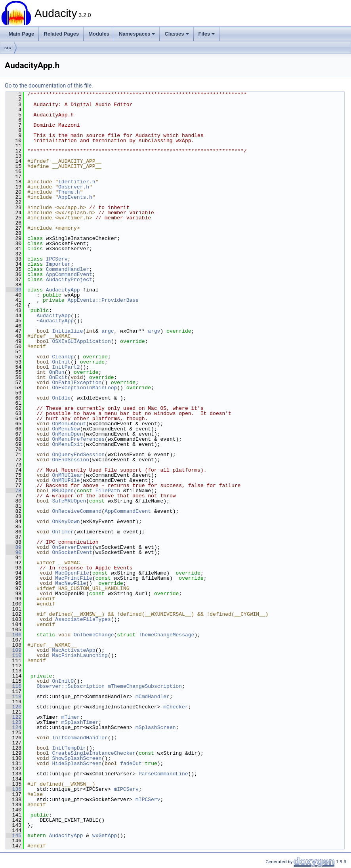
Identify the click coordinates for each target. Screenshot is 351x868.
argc (108, 331)
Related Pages (61, 34)
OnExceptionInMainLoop (84, 388)
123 (14, 722)
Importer (58, 264)
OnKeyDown (66, 522)
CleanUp (63, 357)
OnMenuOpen (67, 434)
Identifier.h (77, 182)
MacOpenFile (72, 573)
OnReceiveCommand (77, 511)
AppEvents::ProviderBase (103, 300)
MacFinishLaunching (80, 655)
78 (14, 491)
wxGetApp (105, 836)
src (8, 48)
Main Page (21, 34)
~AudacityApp (55, 321)
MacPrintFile (74, 578)
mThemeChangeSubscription (145, 686)
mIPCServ (126, 789)
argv (154, 331)
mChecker (175, 707)
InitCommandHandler (80, 738)
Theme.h (69, 192)
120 (14, 707)
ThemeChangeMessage (166, 635)
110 (14, 655)
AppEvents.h (75, 197)
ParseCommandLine (163, 774)
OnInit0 (63, 681)
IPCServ (57, 259)
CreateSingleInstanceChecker (94, 753)
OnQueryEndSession (78, 455)
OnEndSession (71, 460)
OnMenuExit (67, 444)
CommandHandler (68, 269)
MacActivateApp (73, 650)
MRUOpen (63, 491)
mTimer (71, 717)
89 (14, 547)
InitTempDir (69, 748)
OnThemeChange (94, 635)
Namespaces (137, 34)
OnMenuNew (66, 429)
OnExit (58, 377)
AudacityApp (63, 290)
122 (14, 717)
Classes (176, 34)
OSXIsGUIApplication (81, 341)
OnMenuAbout (69, 424)
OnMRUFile (66, 480)
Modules (99, 34)
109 (14, 650)
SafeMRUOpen (69, 501)
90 (14, 552)
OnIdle (61, 398)
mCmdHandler (153, 697)
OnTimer (63, 532)
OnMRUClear (67, 475)
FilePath (108, 491)
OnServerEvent (72, 547)
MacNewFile (71, 583)
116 (14, 686)
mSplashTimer (80, 722)
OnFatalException (77, 383)
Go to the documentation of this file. (49, 86)
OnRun (57, 372)
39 (14, 290)
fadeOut (131, 763)
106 (14, 635)
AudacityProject (69, 280)
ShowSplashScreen (77, 758)
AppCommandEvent (69, 274)
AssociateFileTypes (83, 619)
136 (14, 789)
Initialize (67, 331)
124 (14, 727)
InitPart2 (66, 367)
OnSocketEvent (72, 552)
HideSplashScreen (77, 763)
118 (14, 697)
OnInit (61, 362)
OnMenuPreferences (78, 439)
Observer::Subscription (71, 686)
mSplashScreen (155, 727)
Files (207, 34)
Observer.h (74, 187)
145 (14, 836)
